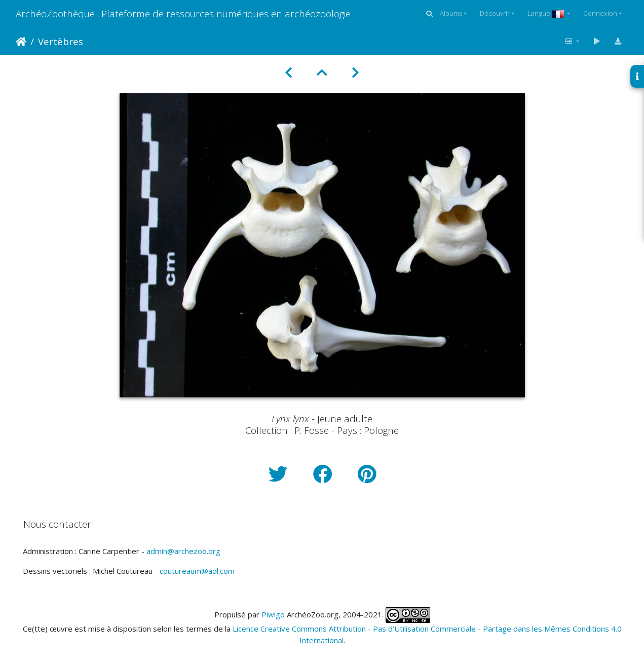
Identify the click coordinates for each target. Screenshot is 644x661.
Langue (546, 13)
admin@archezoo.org (183, 551)
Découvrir (495, 13)
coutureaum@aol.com (197, 571)
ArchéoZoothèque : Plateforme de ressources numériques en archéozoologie (183, 13)
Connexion (600, 13)
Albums (451, 13)
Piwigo (273, 614)
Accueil (21, 42)
